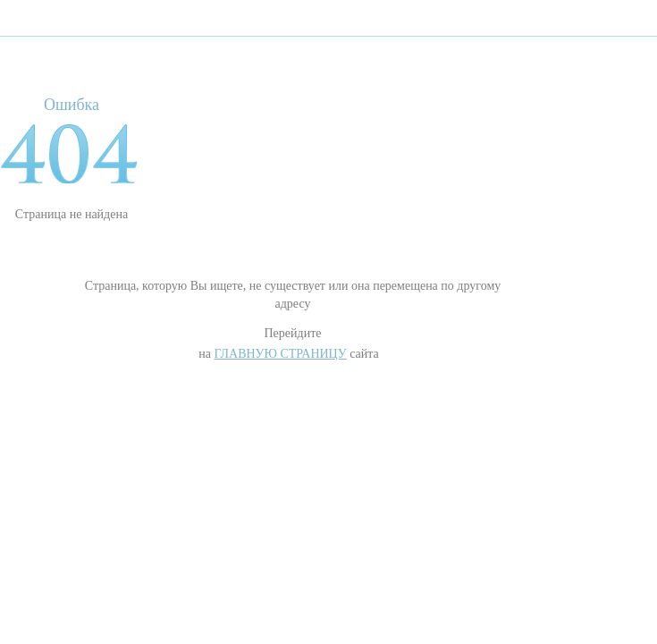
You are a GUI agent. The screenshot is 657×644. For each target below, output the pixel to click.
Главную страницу (280, 354)
